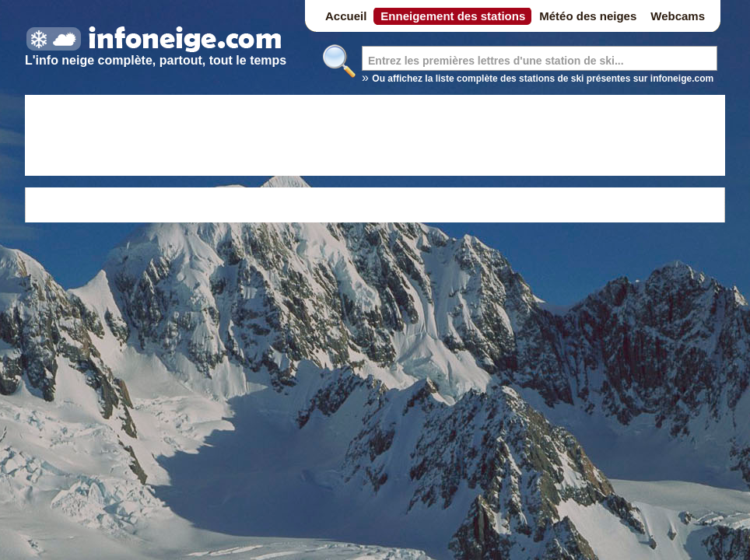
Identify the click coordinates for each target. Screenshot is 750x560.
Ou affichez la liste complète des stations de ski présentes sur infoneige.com (543, 79)
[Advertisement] (375, 138)
